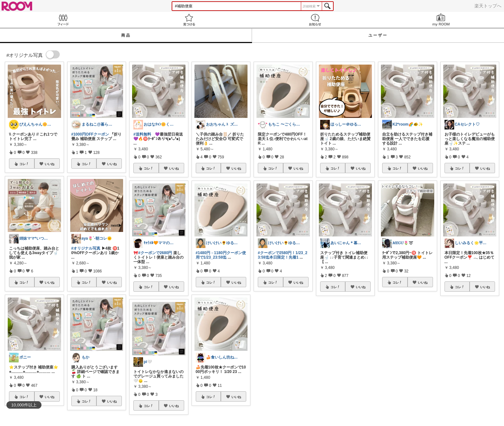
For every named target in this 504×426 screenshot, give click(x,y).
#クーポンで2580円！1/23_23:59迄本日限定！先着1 (283, 255)
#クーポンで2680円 (155, 253)
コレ (24, 164)
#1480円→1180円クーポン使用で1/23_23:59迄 (221, 255)
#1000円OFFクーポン (90, 134)
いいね (50, 164)
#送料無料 (142, 134)
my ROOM (441, 20)
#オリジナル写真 (86, 248)
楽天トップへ (488, 6)
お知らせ (315, 20)
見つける (189, 20)
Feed (63, 20)
